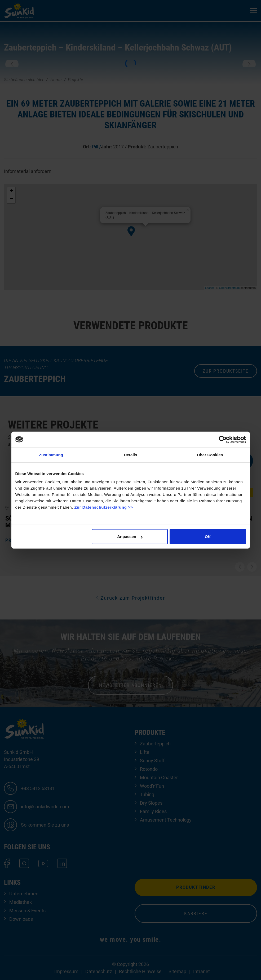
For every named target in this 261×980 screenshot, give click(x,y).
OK (208, 537)
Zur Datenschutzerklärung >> (103, 507)
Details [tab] (131, 455)
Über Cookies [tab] (210, 455)
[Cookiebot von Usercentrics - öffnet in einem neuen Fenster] (223, 439)
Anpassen (130, 537)
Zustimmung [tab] (51, 455)
